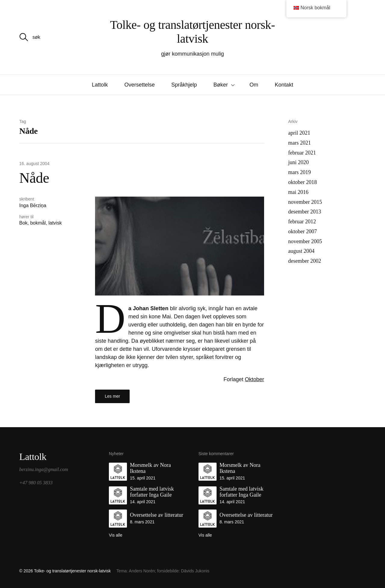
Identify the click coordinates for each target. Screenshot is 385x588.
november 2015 (305, 202)
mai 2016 (298, 192)
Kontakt (284, 85)
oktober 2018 (302, 182)
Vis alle (116, 535)
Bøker (221, 85)
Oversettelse (139, 85)
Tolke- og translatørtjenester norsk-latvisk (192, 32)
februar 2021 (302, 153)
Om (254, 85)
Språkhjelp (184, 85)
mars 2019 (300, 172)
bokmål (38, 223)
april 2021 (299, 133)
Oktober (254, 379)
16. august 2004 (34, 164)
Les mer (113, 396)
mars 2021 (300, 143)
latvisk (55, 223)
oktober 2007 (302, 231)
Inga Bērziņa (33, 205)
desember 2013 (305, 212)
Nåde (34, 178)
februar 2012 (302, 222)
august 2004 (301, 251)
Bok (23, 223)
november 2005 (305, 241)
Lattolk (100, 85)
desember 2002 (305, 261)
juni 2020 (299, 162)
